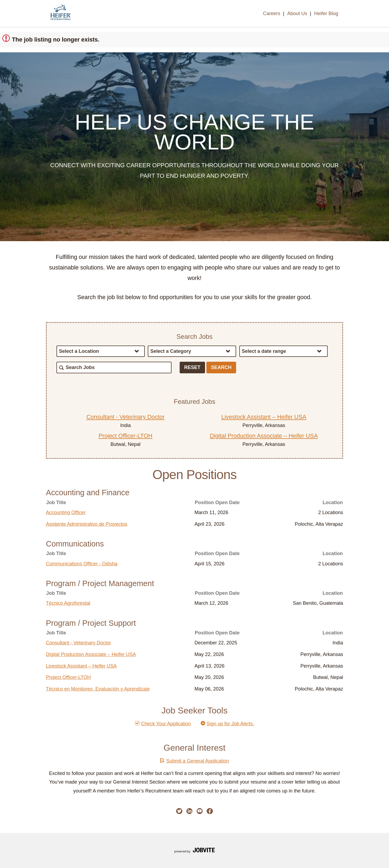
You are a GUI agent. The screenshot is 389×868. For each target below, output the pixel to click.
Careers (271, 13)
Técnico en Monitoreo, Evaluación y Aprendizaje (98, 689)
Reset (192, 367)
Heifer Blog (326, 13)
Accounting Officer (66, 512)
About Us (297, 13)
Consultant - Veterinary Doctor (125, 417)
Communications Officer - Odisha (82, 564)
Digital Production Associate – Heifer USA (264, 436)
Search (221, 367)
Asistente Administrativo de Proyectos (87, 524)
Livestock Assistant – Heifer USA (264, 417)
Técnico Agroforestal (68, 603)
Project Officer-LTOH (125, 436)
